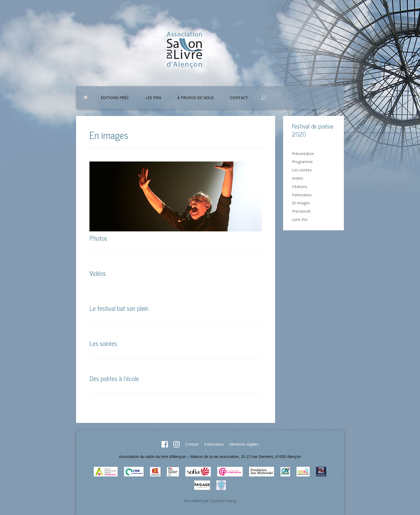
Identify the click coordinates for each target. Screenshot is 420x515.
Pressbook (301, 211)
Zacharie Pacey (223, 501)
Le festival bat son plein (119, 308)
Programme (302, 162)
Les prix (153, 98)
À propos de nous (196, 98)
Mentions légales (244, 444)
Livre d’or (300, 219)
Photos (98, 238)
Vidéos (98, 273)
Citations (300, 187)
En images (301, 203)
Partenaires (302, 195)
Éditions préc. (115, 98)
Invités (298, 178)
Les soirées (103, 343)
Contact (239, 98)
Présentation (303, 154)
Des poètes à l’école (114, 378)
